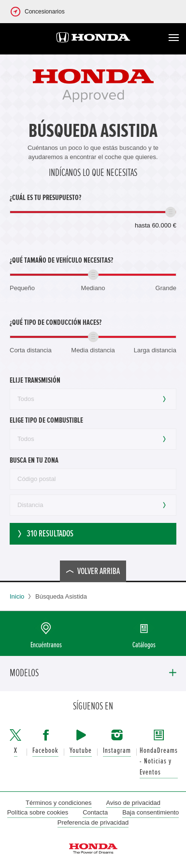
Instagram (117, 751)
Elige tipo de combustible (46, 420)
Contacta (95, 812)
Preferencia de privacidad (93, 822)
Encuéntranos (46, 645)
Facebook (45, 751)
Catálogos (144, 645)
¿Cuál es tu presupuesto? (45, 198)
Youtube (81, 751)
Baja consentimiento (150, 812)
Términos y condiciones (59, 803)
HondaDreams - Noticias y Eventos (159, 761)
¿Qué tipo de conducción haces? (56, 322)
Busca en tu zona (34, 460)
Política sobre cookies (38, 812)
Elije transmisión (35, 380)
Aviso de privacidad (134, 803)
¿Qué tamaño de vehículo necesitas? (61, 260)
